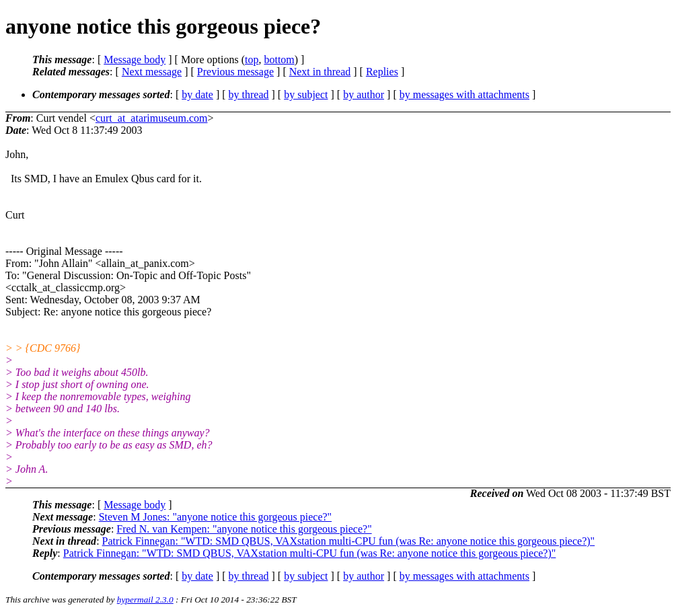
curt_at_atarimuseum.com (152, 118)
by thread (249, 94)
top (252, 60)
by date (197, 94)
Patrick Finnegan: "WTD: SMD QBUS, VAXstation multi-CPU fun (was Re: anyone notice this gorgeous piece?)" (349, 541)
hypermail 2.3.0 (145, 600)
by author (364, 94)
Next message (152, 72)
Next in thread (320, 72)
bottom (279, 60)
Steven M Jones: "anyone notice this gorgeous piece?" (215, 517)
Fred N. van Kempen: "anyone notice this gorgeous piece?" (244, 529)
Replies (382, 72)
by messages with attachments (464, 94)
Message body (135, 60)
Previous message (235, 72)
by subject (306, 94)
